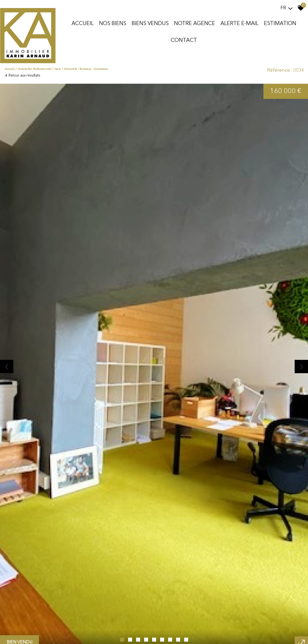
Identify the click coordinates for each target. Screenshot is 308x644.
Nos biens (113, 24)
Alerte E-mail (240, 24)
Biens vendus (150, 24)
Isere (58, 69)
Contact (184, 41)
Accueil (83, 24)
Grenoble (71, 69)
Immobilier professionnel (34, 69)
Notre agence (195, 24)
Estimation (280, 24)
